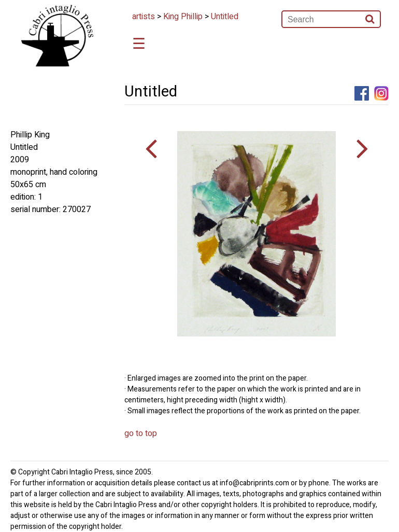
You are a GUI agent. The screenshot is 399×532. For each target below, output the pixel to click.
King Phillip (183, 17)
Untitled (225, 17)
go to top (141, 433)
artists (144, 17)
